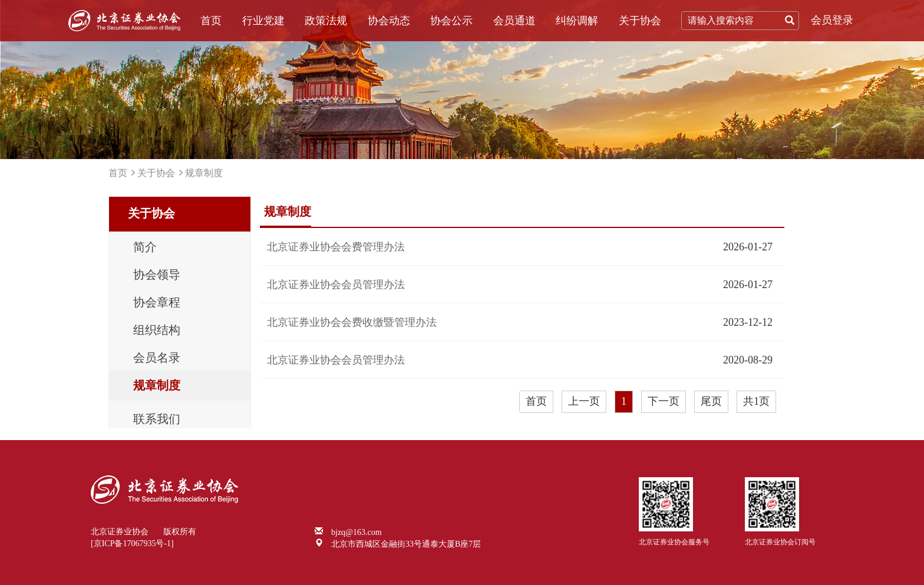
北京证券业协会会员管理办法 (336, 285)
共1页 (756, 401)
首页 (211, 21)
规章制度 (204, 173)
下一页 (664, 401)
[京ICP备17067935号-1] (132, 543)
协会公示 (451, 21)
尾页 (711, 401)
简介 (145, 247)
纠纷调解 (577, 21)
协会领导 (157, 275)
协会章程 (157, 302)
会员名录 (157, 358)
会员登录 (832, 20)
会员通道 (514, 21)
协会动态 (389, 21)
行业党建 (263, 21)
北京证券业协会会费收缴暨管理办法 (352, 322)
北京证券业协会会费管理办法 (336, 247)
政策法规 (326, 21)
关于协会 (640, 21)
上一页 (584, 401)
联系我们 (157, 419)
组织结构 (157, 330)
